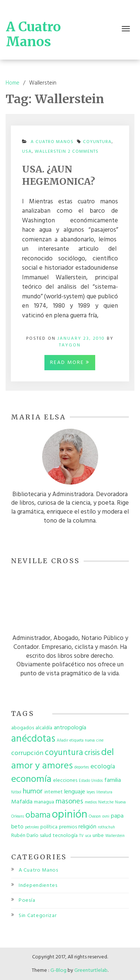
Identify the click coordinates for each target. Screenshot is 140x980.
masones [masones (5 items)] (69, 802)
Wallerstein (50, 152)
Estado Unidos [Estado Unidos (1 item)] (91, 781)
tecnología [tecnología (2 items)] (65, 836)
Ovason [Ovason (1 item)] (95, 817)
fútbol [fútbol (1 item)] (16, 792)
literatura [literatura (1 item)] (104, 792)
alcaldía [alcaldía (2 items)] (44, 728)
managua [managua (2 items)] (44, 802)
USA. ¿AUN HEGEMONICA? (59, 175)
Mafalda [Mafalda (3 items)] (22, 802)
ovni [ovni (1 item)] (106, 817)
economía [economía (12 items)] (31, 779)
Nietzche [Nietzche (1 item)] (106, 803)
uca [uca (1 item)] (88, 836)
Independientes (38, 886)
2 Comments (83, 154)
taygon (70, 345)
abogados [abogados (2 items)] (23, 728)
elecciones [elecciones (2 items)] (65, 781)
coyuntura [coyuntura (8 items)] (64, 753)
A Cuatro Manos (33, 34)
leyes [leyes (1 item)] (91, 792)
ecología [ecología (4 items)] (103, 767)
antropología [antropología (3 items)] (70, 728)
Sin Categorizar (38, 916)
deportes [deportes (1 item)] (82, 767)
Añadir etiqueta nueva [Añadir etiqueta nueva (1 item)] (76, 741)
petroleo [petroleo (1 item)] (32, 827)
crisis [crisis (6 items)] (92, 753)
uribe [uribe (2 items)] (98, 836)
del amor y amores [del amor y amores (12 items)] (63, 759)
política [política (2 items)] (49, 827)
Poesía (27, 900)
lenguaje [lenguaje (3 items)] (75, 792)
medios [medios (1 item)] (91, 803)
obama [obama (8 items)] (38, 815)
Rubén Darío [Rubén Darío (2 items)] (25, 836)
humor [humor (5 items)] (33, 792)
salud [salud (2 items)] (46, 836)
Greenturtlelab (91, 971)
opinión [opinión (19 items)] (70, 815)
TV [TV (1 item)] (81, 836)
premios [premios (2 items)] (68, 827)
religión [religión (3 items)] (87, 827)
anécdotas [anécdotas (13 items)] (33, 739)
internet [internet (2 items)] (54, 792)
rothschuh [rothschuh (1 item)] (106, 827)
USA (27, 152)
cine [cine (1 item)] (100, 741)
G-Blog (58, 971)
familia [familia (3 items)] (113, 780)
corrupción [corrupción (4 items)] (27, 753)
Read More (70, 363)
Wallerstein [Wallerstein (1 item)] (115, 836)
